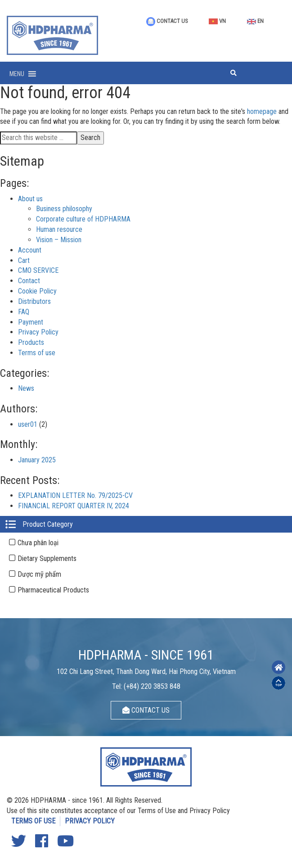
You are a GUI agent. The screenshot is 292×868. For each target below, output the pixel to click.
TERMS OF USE (33, 821)
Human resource (59, 229)
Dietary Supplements (47, 558)
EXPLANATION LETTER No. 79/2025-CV (75, 495)
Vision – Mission (59, 240)
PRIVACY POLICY (90, 821)
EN (255, 21)
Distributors (34, 301)
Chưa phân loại (38, 543)
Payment (31, 322)
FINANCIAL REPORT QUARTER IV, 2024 (74, 506)
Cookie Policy (37, 291)
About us (30, 199)
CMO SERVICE (38, 270)
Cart (24, 260)
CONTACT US (167, 21)
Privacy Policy (38, 332)
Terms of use (37, 353)
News (26, 388)
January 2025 (37, 460)
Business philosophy (64, 209)
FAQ (24, 312)
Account (30, 250)
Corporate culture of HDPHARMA (83, 219)
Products (31, 342)
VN (217, 21)
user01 (28, 424)
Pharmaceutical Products (53, 590)
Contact (29, 281)
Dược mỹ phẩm (39, 574)
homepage (262, 111)
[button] (17, 74)
